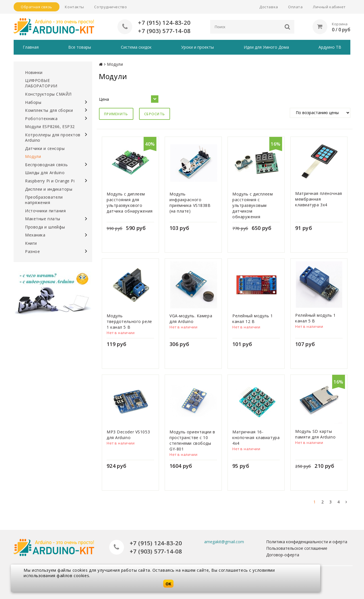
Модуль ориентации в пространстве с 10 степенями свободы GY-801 (192, 440)
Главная (31, 47)
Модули (33, 156)
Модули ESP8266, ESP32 (50, 126)
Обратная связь (37, 7)
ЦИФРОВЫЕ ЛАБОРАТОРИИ (41, 83)
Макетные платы (43, 219)
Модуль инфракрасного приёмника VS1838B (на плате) (190, 202)
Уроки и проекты (197, 47)
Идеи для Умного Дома (266, 47)
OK (168, 584)
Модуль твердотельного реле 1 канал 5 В (129, 321)
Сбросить (155, 114)
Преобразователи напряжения (44, 200)
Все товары (80, 47)
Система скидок (136, 47)
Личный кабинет (329, 7)
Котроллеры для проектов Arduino (53, 137)
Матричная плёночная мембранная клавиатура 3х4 (319, 199)
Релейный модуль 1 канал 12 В (253, 319)
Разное (32, 251)
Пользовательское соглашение (297, 548)
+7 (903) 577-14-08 (164, 31)
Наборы (33, 102)
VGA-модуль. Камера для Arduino (191, 319)
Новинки (34, 72)
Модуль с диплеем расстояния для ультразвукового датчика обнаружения (130, 202)
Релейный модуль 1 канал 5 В (316, 318)
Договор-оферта (283, 555)
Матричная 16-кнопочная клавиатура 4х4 (256, 438)
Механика (35, 235)
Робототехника (41, 119)
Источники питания (45, 211)
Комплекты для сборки (49, 110)
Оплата (295, 7)
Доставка (269, 7)
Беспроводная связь (46, 165)
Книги (31, 243)
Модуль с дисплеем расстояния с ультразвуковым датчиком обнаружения (253, 205)
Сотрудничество (110, 7)
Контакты (74, 7)
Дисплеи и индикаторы (49, 189)
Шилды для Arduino (45, 173)
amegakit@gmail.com (224, 542)
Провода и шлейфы (45, 227)
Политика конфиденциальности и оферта (307, 542)
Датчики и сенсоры (45, 148)
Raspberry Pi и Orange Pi (50, 181)
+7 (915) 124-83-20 (164, 23)
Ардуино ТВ (330, 47)
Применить (116, 114)
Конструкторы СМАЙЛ (48, 94)
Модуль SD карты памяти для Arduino (315, 434)
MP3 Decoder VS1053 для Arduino (128, 435)
